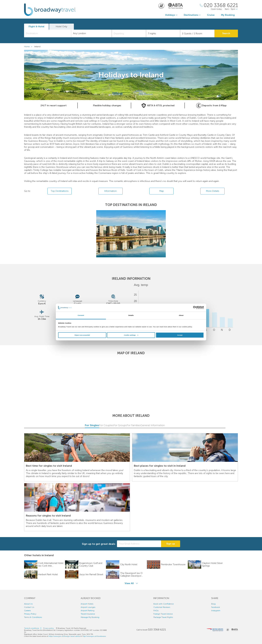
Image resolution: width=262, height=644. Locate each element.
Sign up (171, 544)
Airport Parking (88, 611)
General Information (208, 425)
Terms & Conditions (33, 617)
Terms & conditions (32, 628)
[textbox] (49, 33)
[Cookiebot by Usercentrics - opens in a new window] (189, 308)
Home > (29, 47)
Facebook (216, 607)
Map (161, 191)
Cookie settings (131, 335)
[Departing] (129, 33)
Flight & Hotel (36, 27)
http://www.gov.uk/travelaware (94, 636)
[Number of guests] (197, 33)
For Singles (54, 425)
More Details (213, 191)
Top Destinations (60, 191)
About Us (28, 604)
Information (111, 191)
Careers (27, 611)
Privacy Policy (30, 614)
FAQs (156, 611)
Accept (180, 335)
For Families (170, 425)
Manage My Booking (90, 617)
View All (129, 583)
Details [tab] (131, 315)
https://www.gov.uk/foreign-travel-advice (64, 636)
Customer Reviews (162, 607)
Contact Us (29, 607)
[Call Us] (219, 5)
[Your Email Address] (139, 544)
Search (226, 33)
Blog (213, 604)
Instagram (216, 611)
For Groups (131, 425)
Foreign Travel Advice (163, 614)
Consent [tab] (81, 315)
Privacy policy (48, 628)
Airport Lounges (88, 607)
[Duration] (163, 33)
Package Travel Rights (163, 617)
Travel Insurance (88, 614)
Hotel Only (61, 27)
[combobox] (48, 33)
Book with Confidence (163, 604)
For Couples (93, 425)
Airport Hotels (87, 604)
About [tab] (181, 315)
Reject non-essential (82, 335)
